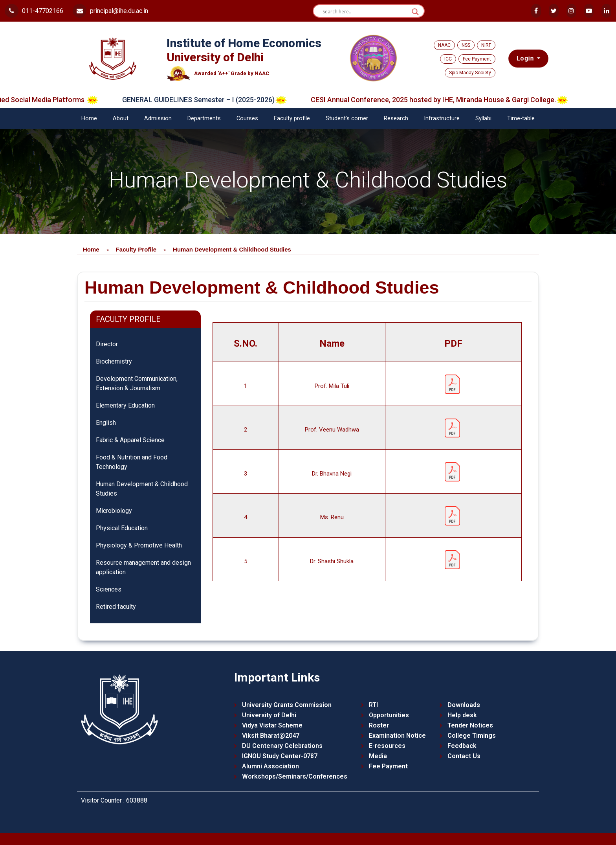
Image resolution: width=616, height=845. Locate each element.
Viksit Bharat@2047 (271, 736)
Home (89, 118)
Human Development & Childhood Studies (142, 489)
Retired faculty (116, 607)
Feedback (462, 746)
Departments (204, 118)
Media (378, 756)
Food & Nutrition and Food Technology (132, 462)
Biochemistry (114, 361)
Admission (158, 118)
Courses (247, 118)
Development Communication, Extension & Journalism (137, 383)
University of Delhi (269, 715)
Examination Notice (397, 736)
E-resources (387, 746)
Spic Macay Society (470, 73)
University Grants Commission (287, 705)
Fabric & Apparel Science (130, 440)
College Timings (472, 736)
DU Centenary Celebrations (282, 746)
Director (107, 344)
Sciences (109, 589)
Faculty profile (292, 118)
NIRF (486, 45)
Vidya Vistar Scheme (272, 725)
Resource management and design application (143, 567)
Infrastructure (442, 118)
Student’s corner (347, 118)
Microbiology (114, 511)
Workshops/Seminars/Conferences (295, 776)
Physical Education (122, 528)
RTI (373, 705)
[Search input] (365, 12)
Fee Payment (477, 59)
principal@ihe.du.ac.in (110, 11)
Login (526, 59)
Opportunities (389, 715)
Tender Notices (470, 725)
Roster (379, 725)
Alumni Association (270, 766)
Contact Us (464, 756)
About (121, 118)
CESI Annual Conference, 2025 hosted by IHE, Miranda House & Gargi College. (450, 100)
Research (396, 118)
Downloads (464, 705)
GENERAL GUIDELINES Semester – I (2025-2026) (215, 100)
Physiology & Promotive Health (139, 545)
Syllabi (483, 118)
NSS (466, 45)
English (106, 423)
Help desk (462, 715)
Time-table (521, 118)
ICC (448, 59)
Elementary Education (125, 405)
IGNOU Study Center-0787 (280, 756)
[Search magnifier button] (415, 12)
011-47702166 (34, 11)
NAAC (444, 45)
